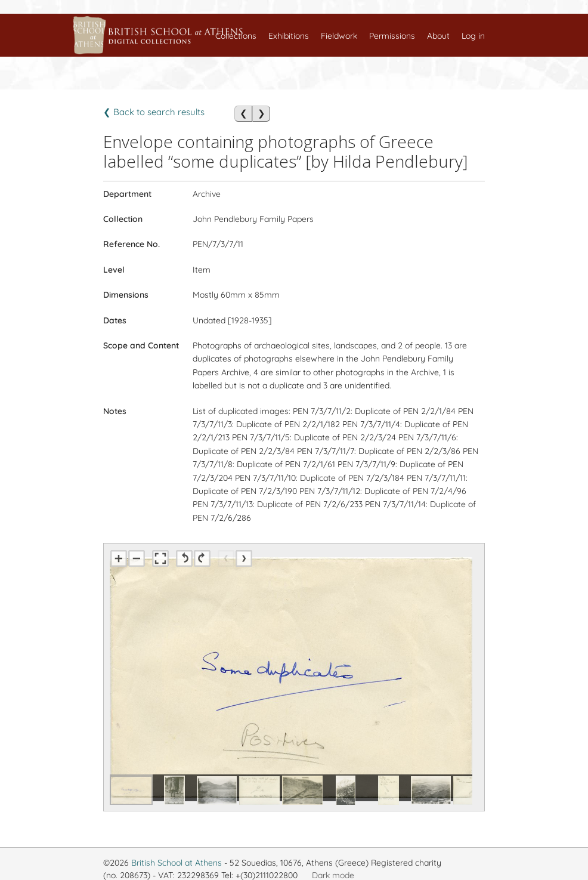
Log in (473, 36)
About (438, 36)
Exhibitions (289, 36)
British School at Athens (177, 863)
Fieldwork (339, 36)
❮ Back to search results (154, 112)
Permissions (392, 36)
